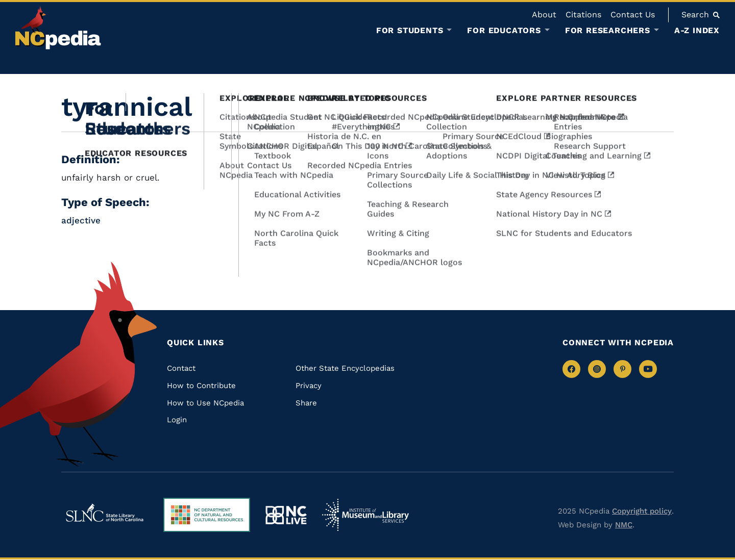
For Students (410, 31)
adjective (81, 220)
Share (306, 403)
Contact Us (633, 15)
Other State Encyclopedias (345, 368)
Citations (583, 15)
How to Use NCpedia (205, 403)
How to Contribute (201, 386)
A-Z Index (697, 30)
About (544, 15)
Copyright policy (642, 511)
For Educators (504, 31)
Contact (181, 368)
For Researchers (608, 31)
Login (177, 420)
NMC (624, 525)
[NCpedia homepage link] (58, 28)
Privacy (309, 386)
